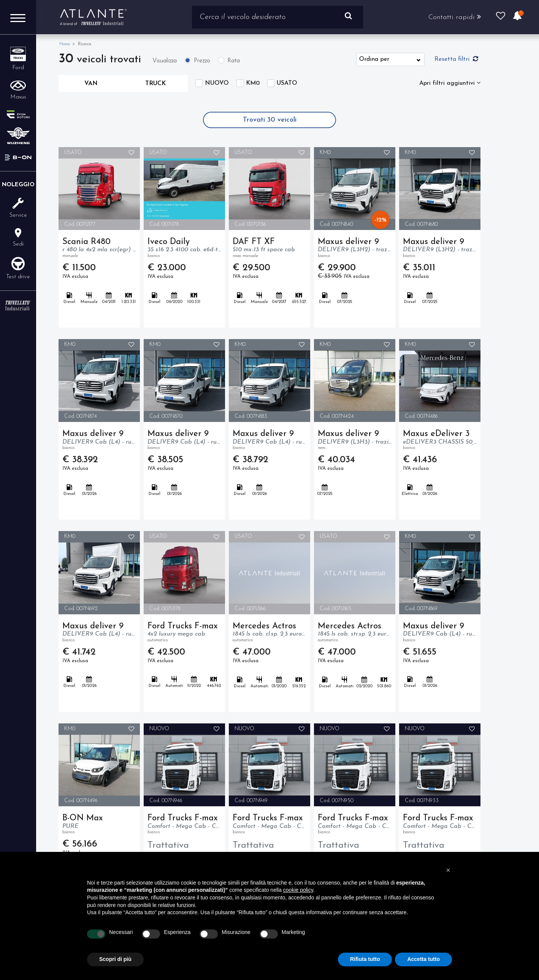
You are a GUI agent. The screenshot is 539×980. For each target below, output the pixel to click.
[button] (448, 870)
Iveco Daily (184, 249)
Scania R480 (99, 249)
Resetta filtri (456, 59)
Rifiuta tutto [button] (365, 959)
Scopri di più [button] (115, 959)
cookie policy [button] (298, 890)
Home (65, 44)
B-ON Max (99, 825)
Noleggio (18, 185)
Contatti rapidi (455, 17)
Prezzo (202, 61)
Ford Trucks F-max (184, 633)
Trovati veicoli (270, 120)
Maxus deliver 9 (355, 249)
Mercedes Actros (269, 633)
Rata (234, 61)
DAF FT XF (269, 249)
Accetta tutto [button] (423, 959)
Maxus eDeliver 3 (440, 441)
